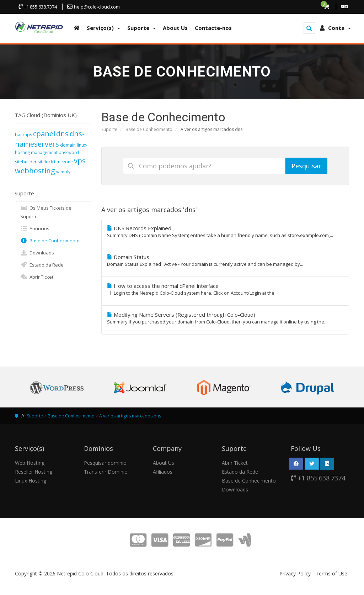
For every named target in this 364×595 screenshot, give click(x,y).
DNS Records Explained (225, 232)
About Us (164, 463)
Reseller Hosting (34, 472)
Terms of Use (331, 573)
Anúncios (35, 228)
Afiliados (163, 472)
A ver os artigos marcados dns (130, 416)
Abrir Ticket (37, 277)
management (44, 152)
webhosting (35, 171)
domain (68, 145)
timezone (63, 162)
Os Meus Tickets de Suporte (46, 212)
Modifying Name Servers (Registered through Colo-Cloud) (225, 318)
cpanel (44, 134)
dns (62, 134)
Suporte (109, 129)
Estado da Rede (42, 265)
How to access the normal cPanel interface (225, 289)
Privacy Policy (295, 573)
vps (80, 161)
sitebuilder (26, 162)
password (69, 152)
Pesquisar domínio (105, 463)
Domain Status (225, 260)
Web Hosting (30, 463)
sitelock (45, 162)
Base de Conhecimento (149, 129)
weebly (63, 172)
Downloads (37, 253)
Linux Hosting (31, 481)
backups (23, 135)
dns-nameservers (50, 139)
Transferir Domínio (106, 472)
